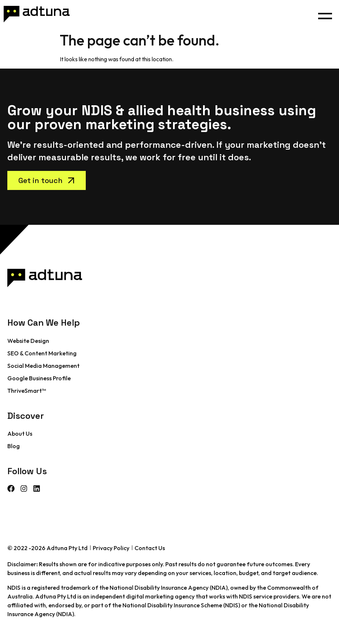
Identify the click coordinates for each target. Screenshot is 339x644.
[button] (325, 14)
